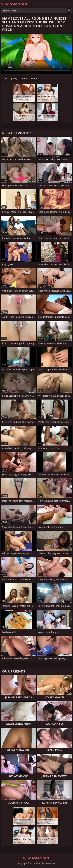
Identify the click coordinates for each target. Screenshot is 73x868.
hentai (24, 78)
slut (6, 78)
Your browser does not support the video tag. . (36, 54)
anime (34, 78)
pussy (14, 78)
